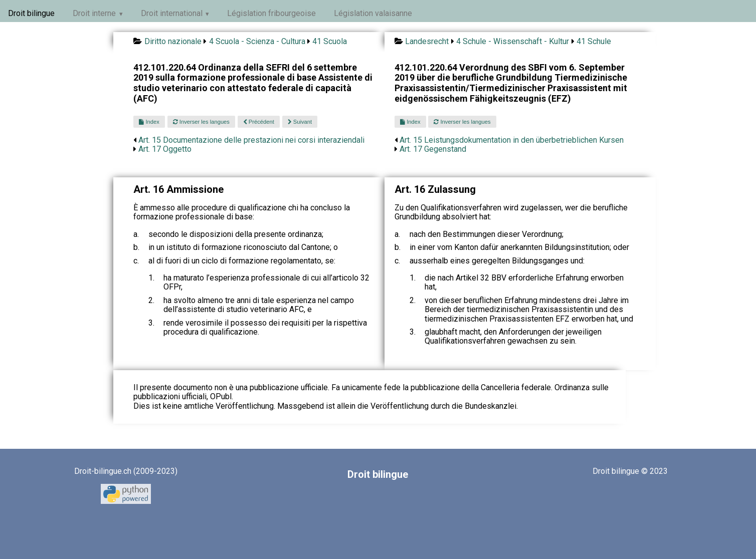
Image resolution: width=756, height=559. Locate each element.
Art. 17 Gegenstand (433, 149)
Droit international (172, 13)
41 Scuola (330, 41)
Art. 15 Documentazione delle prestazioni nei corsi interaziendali (251, 140)
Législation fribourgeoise (271, 13)
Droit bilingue (31, 13)
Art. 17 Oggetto (165, 149)
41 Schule (594, 41)
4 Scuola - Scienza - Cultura (257, 41)
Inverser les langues (201, 122)
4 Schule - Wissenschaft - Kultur (513, 41)
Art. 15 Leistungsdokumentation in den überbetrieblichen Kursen (512, 140)
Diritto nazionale (173, 41)
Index (149, 122)
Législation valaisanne (373, 13)
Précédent (259, 122)
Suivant (300, 122)
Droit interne (94, 13)
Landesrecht (427, 41)
